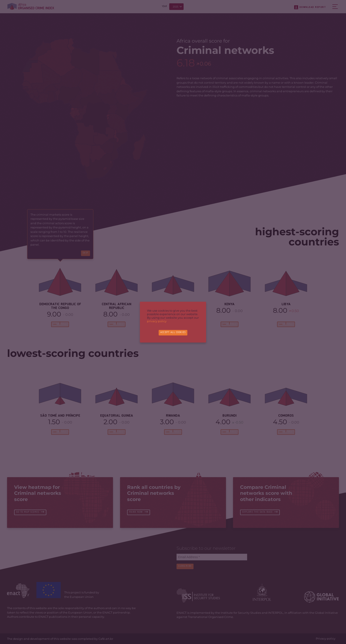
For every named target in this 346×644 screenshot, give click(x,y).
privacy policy (157, 321)
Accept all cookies (173, 333)
